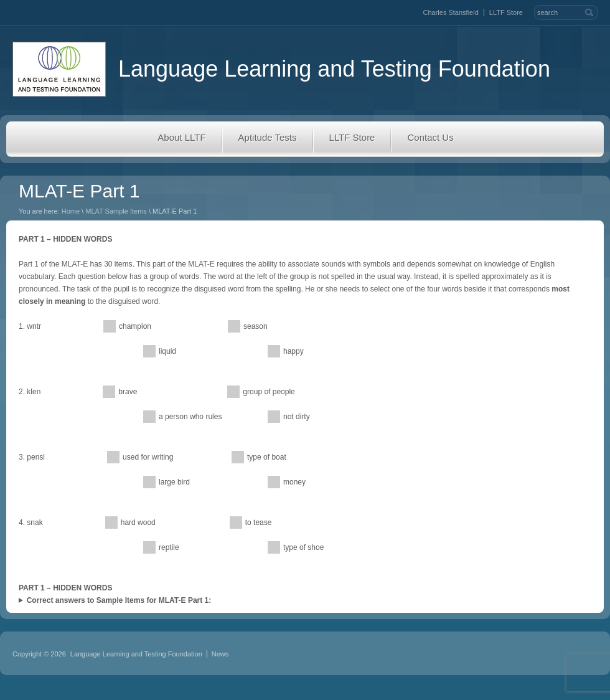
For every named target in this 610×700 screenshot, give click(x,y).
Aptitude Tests (268, 137)
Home (71, 211)
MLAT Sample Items (116, 211)
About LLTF (181, 137)
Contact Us (430, 137)
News (220, 654)
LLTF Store (506, 12)
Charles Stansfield (451, 12)
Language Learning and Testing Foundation (281, 69)
